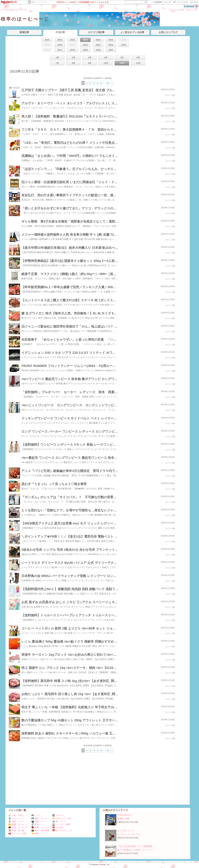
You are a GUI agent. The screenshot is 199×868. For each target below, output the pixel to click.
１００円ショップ (125, 831)
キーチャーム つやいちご (129, 834)
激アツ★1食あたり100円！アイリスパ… (136, 850)
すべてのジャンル (62, 830)
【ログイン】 (192, 10)
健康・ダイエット (18, 824)
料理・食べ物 (16, 830)
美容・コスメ (16, 821)
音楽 (35, 824)
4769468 (189, 6)
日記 (11, 10)
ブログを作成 (182, 2)
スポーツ (58, 815)
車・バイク (59, 821)
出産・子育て (16, 815)
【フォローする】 (177, 10)
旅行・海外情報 (40, 830)
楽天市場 (194, 2)
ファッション (16, 818)
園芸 (35, 833)
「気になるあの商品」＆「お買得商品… (136, 846)
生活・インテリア (39, 2)
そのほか (58, 827)
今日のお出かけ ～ (126, 815)
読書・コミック (40, 827)
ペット (36, 815)
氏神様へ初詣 (123, 819)
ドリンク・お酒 (17, 833)
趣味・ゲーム (39, 818)
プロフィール (20, 10)
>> (161, 2)
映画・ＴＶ (38, 821)
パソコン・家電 (61, 824)
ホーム (4, 10)
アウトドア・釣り (62, 818)
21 (108, 83)
